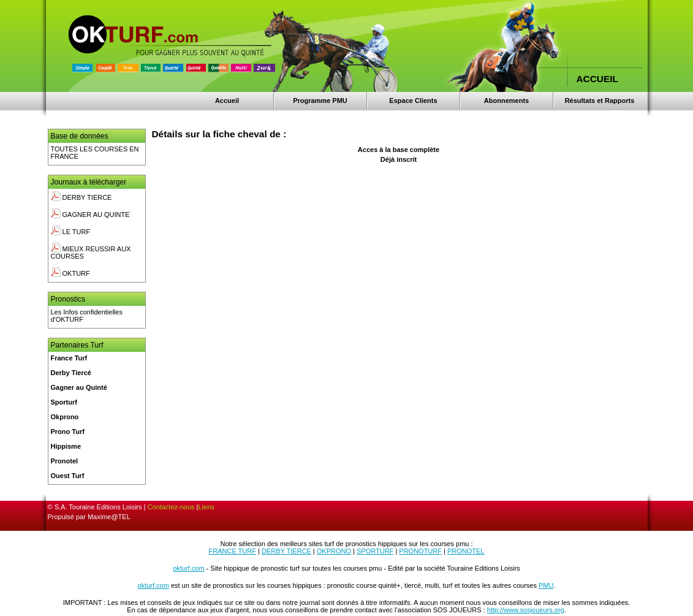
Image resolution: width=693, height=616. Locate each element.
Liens (206, 507)
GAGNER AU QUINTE (90, 215)
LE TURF (71, 232)
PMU (546, 585)
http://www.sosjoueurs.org (526, 610)
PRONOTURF (420, 551)
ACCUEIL (597, 79)
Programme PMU (320, 101)
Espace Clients (413, 101)
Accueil (227, 101)
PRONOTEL (466, 551)
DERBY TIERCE (81, 197)
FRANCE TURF (233, 551)
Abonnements (506, 101)
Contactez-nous (171, 507)
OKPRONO (334, 551)
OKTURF (70, 273)
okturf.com (188, 568)
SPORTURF (375, 551)
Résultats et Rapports (600, 101)
